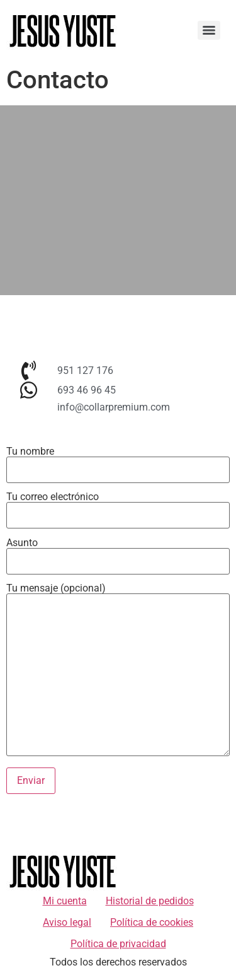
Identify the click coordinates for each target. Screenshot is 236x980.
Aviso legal (67, 922)
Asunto (118, 552)
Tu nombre (118, 461)
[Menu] (209, 30)
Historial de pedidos (150, 901)
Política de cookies (152, 922)
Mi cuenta (65, 901)
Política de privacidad (118, 944)
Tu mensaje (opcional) (118, 671)
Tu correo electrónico (118, 506)
